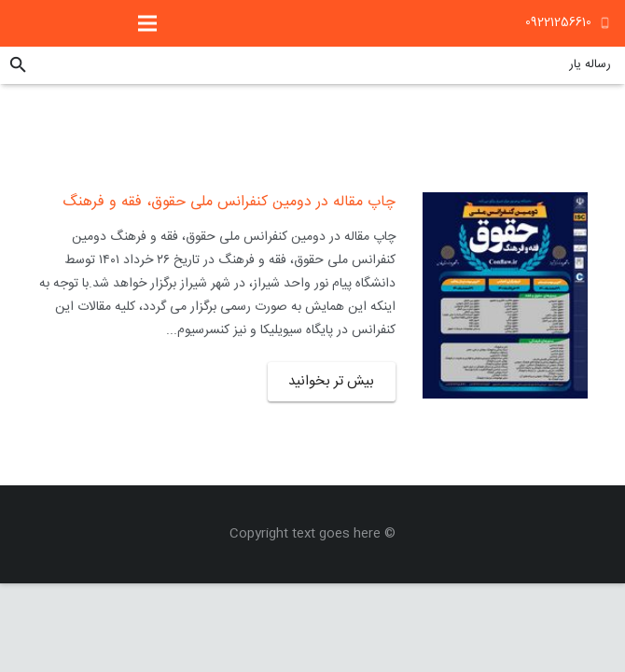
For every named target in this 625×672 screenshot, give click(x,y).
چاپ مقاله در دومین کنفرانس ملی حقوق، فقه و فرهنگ (229, 202)
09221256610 (558, 22)
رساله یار (590, 64)
